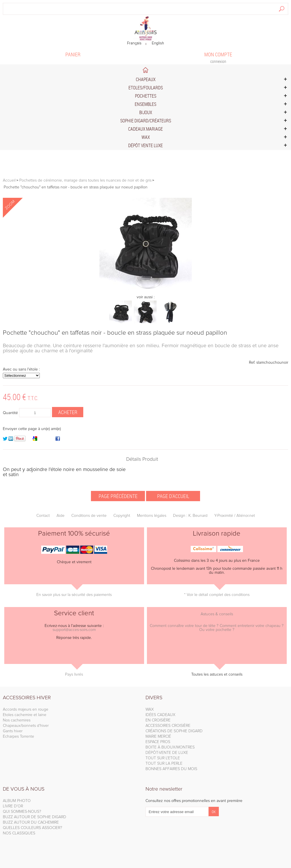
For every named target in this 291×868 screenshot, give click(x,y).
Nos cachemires (17, 720)
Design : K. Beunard (190, 516)
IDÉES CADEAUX (160, 715)
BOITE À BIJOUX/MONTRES (170, 747)
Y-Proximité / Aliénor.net (235, 516)
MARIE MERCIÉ (158, 737)
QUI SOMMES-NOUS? (22, 812)
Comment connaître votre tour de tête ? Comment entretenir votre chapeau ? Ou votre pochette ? (217, 628)
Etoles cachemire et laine (25, 715)
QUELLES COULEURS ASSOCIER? (33, 828)
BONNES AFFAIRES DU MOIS (171, 769)
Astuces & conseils (217, 614)
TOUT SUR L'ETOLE (163, 758)
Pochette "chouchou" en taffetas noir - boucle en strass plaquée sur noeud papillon (115, 333)
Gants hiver (13, 731)
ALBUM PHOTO (17, 801)
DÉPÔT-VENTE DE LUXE (167, 753)
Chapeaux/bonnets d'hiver (26, 726)
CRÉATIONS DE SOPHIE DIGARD (174, 731)
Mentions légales (152, 516)
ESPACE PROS (158, 742)
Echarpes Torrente (18, 737)
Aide (61, 516)
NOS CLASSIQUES (19, 833)
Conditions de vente (89, 516)
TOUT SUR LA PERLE (164, 764)
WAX (150, 709)
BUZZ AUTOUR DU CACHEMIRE (31, 822)
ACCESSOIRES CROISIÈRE (168, 726)
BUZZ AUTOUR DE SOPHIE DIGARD (35, 817)
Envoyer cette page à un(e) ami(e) (32, 429)
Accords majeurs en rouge (26, 709)
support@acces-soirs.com (74, 630)
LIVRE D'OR (13, 806)
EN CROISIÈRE (158, 720)
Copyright (122, 516)
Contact (43, 516)
